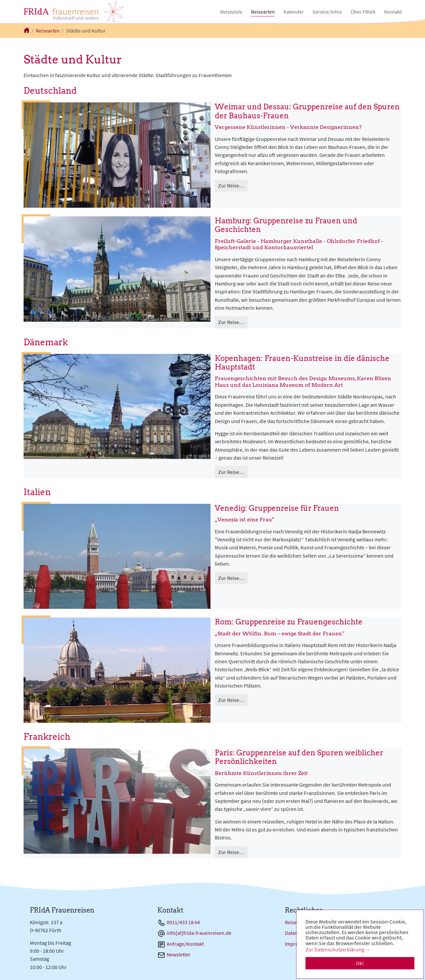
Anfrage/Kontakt (185, 944)
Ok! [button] (360, 963)
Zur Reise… (231, 185)
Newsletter (179, 954)
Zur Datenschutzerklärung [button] (335, 949)
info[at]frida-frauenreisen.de (199, 933)
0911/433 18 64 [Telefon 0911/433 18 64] (183, 922)
